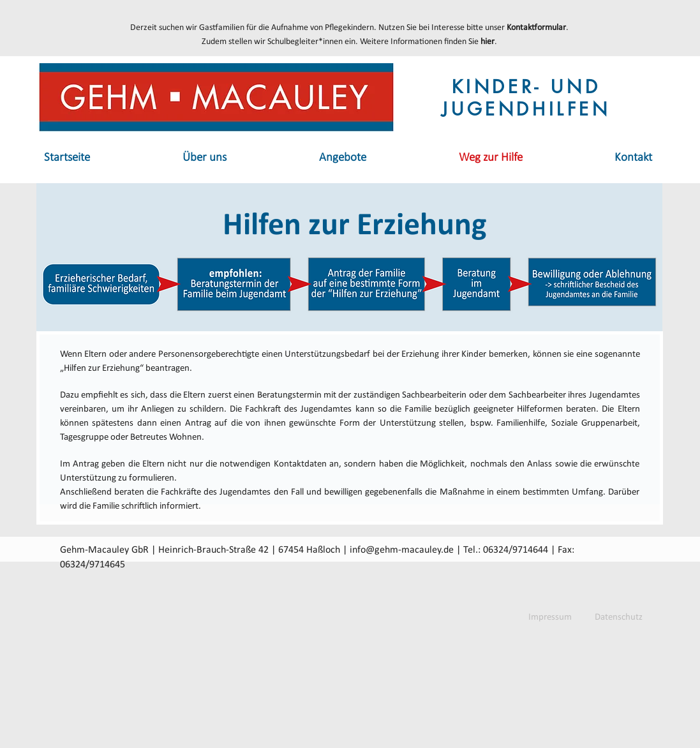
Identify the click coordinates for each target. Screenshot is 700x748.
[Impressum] (550, 617)
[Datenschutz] (619, 617)
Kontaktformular (536, 28)
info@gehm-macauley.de (402, 550)
